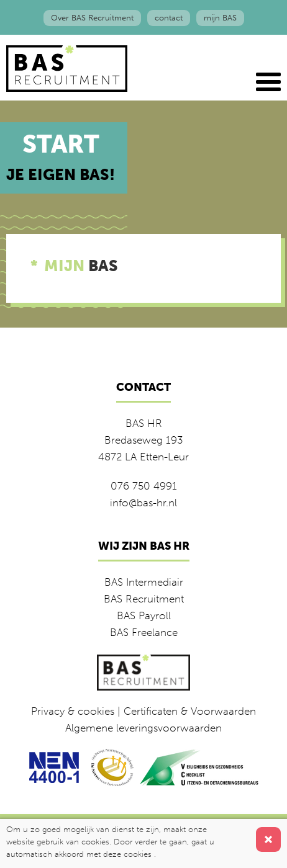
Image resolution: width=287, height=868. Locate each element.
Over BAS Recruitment (92, 18)
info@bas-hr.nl (143, 503)
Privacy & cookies (73, 711)
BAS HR (144, 423)
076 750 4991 (144, 486)
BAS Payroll (144, 615)
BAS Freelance (144, 632)
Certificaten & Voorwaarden (190, 711)
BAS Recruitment (144, 599)
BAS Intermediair (144, 582)
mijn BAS (220, 18)
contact (169, 18)
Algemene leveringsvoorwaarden (143, 728)
